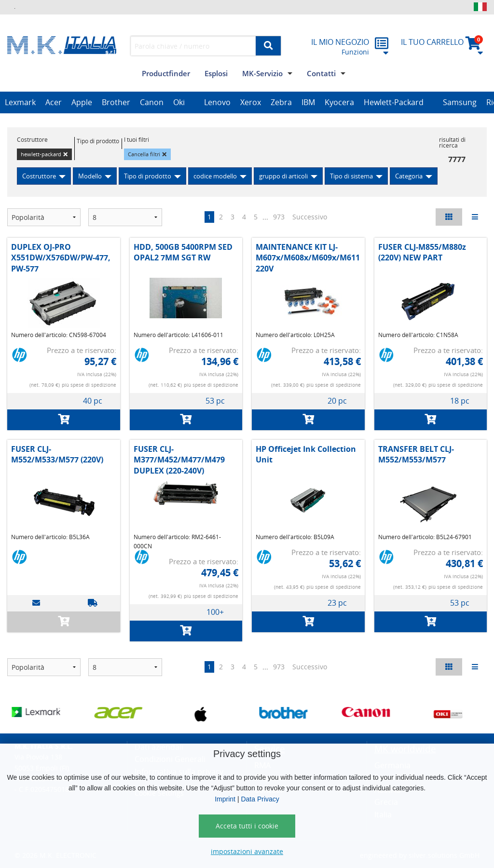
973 (279, 217)
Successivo (310, 217)
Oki (179, 102)
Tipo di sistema (351, 176)
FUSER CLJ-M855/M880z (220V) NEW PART (422, 252)
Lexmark (20, 102)
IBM (308, 102)
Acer (54, 102)
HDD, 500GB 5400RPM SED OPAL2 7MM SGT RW (183, 252)
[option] (20, 103)
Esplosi (216, 73)
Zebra (281, 102)
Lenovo (217, 102)
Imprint (225, 799)
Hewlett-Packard (394, 102)
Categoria (409, 176)
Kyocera (339, 102)
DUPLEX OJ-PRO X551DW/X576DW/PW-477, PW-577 (61, 258)
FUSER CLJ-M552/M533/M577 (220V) (57, 454)
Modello (90, 176)
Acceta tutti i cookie (247, 826)
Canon (152, 102)
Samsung (460, 102)
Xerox (251, 102)
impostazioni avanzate (247, 851)
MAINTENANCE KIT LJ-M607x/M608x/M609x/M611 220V (308, 258)
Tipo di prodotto (148, 176)
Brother (116, 102)
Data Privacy (260, 799)
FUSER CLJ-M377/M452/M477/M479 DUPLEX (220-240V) (179, 460)
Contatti (321, 73)
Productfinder (166, 73)
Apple (82, 102)
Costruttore (39, 176)
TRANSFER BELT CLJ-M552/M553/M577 (416, 454)
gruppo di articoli (283, 176)
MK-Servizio (262, 73)
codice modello (215, 176)
